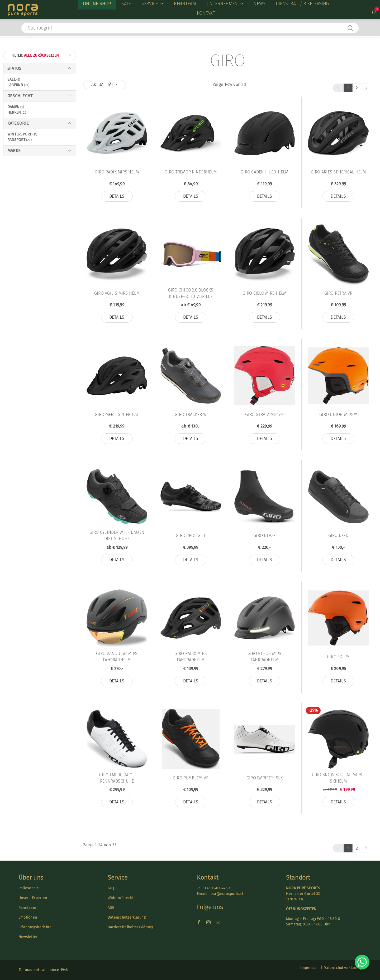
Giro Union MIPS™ (338, 414)
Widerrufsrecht (121, 898)
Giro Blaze (264, 535)
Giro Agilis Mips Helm (117, 293)
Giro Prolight (191, 535)
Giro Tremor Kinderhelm (191, 172)
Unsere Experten (33, 898)
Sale (11, 79)
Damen (13, 107)
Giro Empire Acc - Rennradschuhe (117, 778)
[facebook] (199, 922)
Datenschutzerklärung (127, 917)
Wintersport (20, 134)
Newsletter (28, 937)
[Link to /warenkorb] (373, 12)
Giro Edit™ (338, 657)
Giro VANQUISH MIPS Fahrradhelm (117, 657)
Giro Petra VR (338, 293)
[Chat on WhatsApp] (362, 962)
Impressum (310, 968)
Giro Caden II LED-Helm (264, 172)
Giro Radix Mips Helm (117, 172)
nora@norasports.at (225, 894)
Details (117, 196)
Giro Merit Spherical (117, 414)
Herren (14, 112)
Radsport (16, 140)
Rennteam (27, 908)
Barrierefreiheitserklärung (130, 927)
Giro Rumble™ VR (191, 778)
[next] (367, 88)
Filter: (42, 55)
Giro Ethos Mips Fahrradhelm (265, 657)
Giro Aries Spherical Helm (338, 172)
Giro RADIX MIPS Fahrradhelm (191, 657)
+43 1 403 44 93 (217, 888)
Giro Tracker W (191, 414)
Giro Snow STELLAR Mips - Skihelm (338, 778)
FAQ (111, 888)
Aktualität (103, 84)
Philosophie (29, 888)
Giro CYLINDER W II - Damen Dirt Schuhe (117, 535)
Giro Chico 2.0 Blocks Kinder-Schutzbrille (191, 293)
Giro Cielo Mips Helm (264, 293)
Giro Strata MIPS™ (264, 414)
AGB (111, 908)
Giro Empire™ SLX (265, 778)
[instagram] (208, 922)
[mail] (218, 922)
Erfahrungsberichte (35, 927)
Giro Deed (338, 535)
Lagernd (15, 85)
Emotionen (28, 917)
